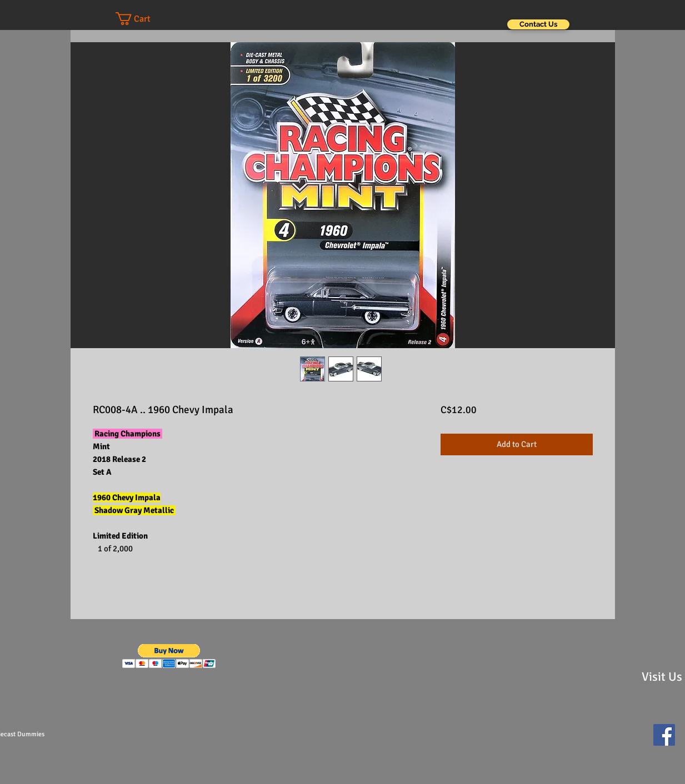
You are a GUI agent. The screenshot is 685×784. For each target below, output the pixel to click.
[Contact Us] (538, 24)
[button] (144, 19)
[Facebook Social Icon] (664, 735)
